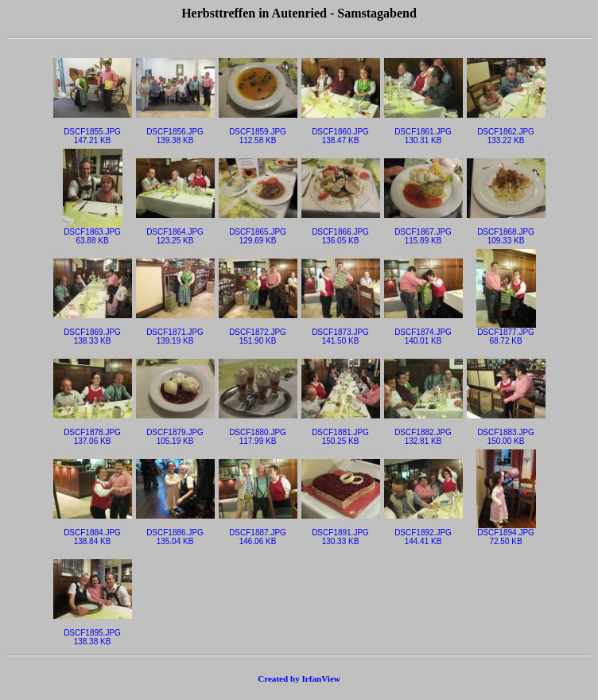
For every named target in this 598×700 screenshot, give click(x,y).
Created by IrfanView (299, 679)
